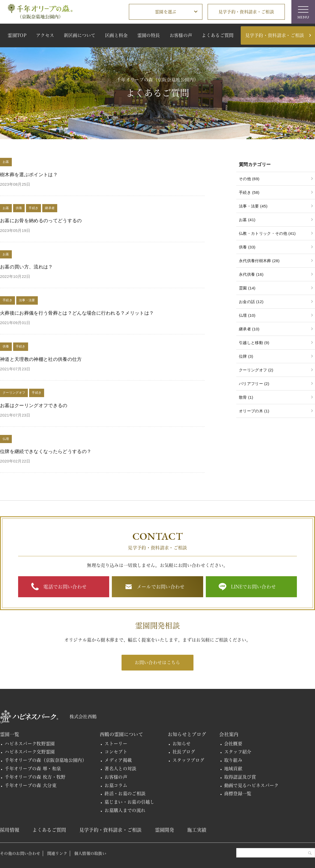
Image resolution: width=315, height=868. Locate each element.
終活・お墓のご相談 (125, 794)
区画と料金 (116, 35)
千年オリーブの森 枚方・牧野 (35, 777)
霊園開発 (164, 830)
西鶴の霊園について (121, 734)
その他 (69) (249, 179)
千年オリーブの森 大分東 (31, 785)
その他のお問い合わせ (20, 853)
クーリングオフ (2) (256, 370)
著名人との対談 (120, 769)
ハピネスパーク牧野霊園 (30, 744)
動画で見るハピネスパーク (251, 785)
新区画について (80, 35)
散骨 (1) (246, 397)
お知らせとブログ (187, 734)
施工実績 (197, 830)
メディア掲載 (118, 760)
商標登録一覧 (238, 794)
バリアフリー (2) (254, 384)
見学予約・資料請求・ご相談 (246, 12)
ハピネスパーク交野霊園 (30, 752)
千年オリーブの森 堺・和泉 (33, 769)
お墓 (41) (247, 220)
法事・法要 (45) (253, 206)
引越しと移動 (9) (254, 343)
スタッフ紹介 (238, 752)
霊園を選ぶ (166, 12)
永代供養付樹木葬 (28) (259, 261)
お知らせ (182, 744)
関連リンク (57, 853)
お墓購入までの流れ (125, 810)
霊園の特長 (149, 35)
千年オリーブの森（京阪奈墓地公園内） (46, 760)
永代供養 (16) (251, 274)
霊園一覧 (10, 734)
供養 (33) (247, 247)
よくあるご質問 (217, 35)
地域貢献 (233, 769)
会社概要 (233, 744)
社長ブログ (184, 752)
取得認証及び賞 (240, 777)
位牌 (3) (246, 356)
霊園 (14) (247, 288)
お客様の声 (181, 35)
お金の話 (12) (251, 302)
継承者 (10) (249, 329)
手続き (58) (249, 192)
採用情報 (10, 830)
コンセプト (116, 752)
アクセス (45, 35)
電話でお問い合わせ (65, 587)
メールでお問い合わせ (161, 587)
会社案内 (229, 734)
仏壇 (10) (247, 315)
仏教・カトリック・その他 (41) (267, 233)
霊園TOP (17, 35)
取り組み (233, 760)
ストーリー (116, 744)
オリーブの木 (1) (254, 411)
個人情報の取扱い (90, 853)
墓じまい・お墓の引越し (130, 802)
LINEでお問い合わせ (254, 587)
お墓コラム (116, 785)
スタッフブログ (188, 760)
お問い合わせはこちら (157, 662)
